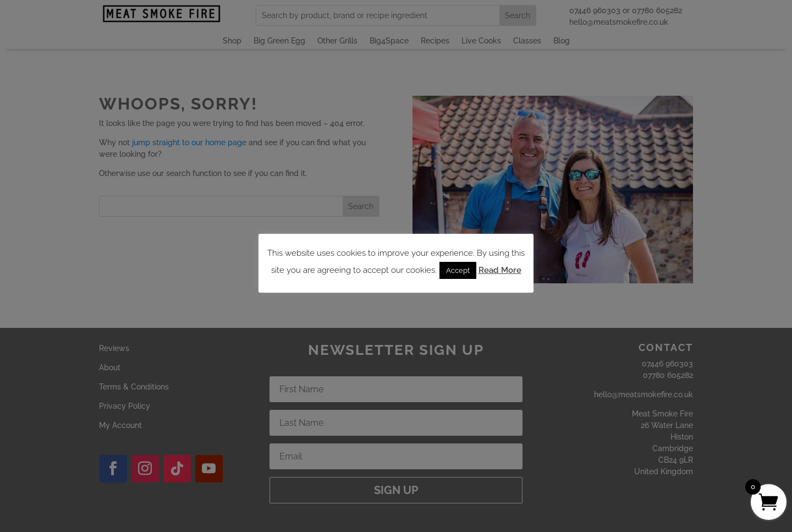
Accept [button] (458, 270)
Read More (500, 270)
